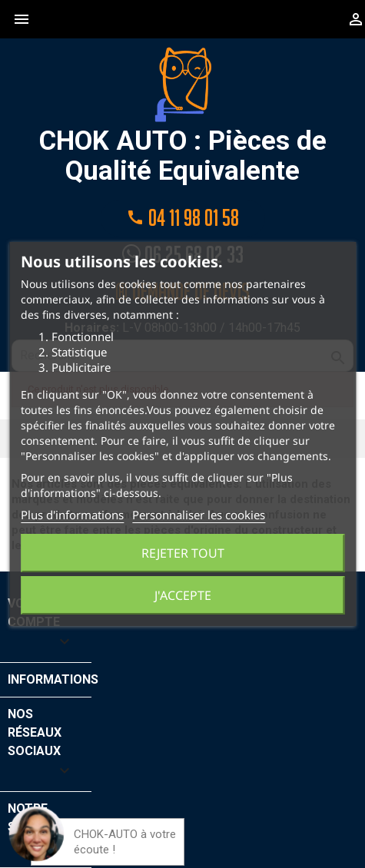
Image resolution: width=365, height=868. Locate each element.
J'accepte (183, 595)
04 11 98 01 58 (183, 218)
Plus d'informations (72, 515)
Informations (53, 679)
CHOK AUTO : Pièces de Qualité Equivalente (183, 116)
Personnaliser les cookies (199, 515)
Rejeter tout (183, 553)
